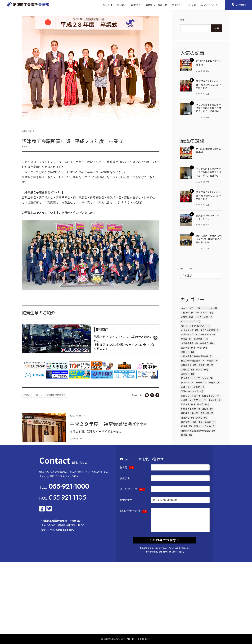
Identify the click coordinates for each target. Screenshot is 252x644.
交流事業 (198, 339)
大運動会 (185, 369)
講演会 (199, 418)
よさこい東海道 (208, 330)
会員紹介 (204, 343)
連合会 (184, 426)
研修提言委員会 (188, 409)
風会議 (184, 435)
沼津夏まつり (208, 396)
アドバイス (207, 308)
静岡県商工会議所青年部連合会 (196, 431)
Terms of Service (171, 552)
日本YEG (185, 382)
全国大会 (185, 352)
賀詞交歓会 (186, 422)
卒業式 (25, 147)
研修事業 (185, 404)
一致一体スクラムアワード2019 (196, 334)
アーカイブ (186, 269)
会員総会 (29, 417)
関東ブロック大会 (203, 426)
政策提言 (185, 374)
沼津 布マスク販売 (191, 387)
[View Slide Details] (91, 339)
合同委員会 (186, 365)
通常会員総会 (205, 422)
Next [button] (155, 338)
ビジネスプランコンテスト (194, 326)
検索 (182, 20)
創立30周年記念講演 (191, 361)
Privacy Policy (151, 552)
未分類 (199, 382)
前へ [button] (26, 338)
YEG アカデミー (188, 308)
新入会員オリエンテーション (195, 378)
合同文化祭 (204, 365)
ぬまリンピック (188, 321)
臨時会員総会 (187, 413)
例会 (199, 348)
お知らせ (185, 313)
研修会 (200, 404)
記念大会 (185, 418)
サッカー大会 (202, 317)
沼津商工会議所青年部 (56, 395)
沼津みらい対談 (188, 396)
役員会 (199, 369)
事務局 (184, 339)
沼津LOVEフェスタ (190, 391)
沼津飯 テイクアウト (192, 400)
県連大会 (213, 400)
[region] (91, 339)
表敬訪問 (205, 413)
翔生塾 (205, 409)
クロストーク (202, 313)
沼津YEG (39, 395)
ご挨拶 (184, 317)
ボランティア (187, 330)
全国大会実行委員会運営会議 (195, 356)
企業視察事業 (187, 343)
